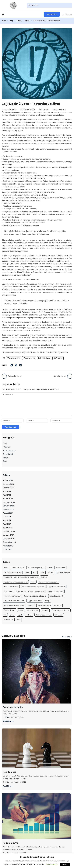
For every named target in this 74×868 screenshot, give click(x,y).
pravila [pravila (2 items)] (21, 610)
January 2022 (9, 506)
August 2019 (8, 546)
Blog (11, 21)
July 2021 (7, 517)
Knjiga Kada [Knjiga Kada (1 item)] (8, 591)
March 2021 (8, 528)
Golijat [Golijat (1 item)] (42, 572)
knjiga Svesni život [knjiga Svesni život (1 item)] (56, 596)
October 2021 (8, 509)
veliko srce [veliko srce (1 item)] (59, 615)
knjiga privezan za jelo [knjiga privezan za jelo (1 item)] (12, 596)
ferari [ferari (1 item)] (35, 572)
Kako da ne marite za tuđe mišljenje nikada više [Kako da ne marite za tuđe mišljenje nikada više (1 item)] (21, 577)
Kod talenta (10, 772)
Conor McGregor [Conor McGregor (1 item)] (18, 568)
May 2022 (7, 491)
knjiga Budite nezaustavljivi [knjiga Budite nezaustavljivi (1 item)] (49, 582)
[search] (29, 5)
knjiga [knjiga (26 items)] (33, 582)
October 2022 (9, 488)
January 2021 (9, 535)
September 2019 (10, 542)
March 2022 (8, 499)
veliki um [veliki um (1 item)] (29, 615)
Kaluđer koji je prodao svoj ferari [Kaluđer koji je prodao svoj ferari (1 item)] (16, 582)
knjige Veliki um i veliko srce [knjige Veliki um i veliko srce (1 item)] (14, 605)
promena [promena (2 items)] (45, 610)
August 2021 (8, 513)
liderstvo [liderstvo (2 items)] (31, 605)
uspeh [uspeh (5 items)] (20, 615)
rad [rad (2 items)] (5, 615)
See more (67, 637)
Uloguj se (67, 14)
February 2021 (9, 531)
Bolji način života (44, 358)
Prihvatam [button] (65, 864)
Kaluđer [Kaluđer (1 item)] (44, 577)
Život (5, 461)
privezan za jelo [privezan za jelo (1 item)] (33, 610)
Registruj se (52, 14)
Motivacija (63, 109)
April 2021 (7, 524)
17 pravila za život (14, 358)
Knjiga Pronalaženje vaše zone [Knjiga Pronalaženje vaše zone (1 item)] (35, 596)
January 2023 (9, 484)
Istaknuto (7, 447)
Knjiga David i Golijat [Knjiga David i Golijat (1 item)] (11, 587)
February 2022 (9, 502)
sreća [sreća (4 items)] (12, 615)
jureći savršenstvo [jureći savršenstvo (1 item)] (63, 572)
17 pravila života (29, 358)
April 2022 (7, 495)
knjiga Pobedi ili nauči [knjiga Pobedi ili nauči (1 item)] (56, 591)
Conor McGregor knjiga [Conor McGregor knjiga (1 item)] (36, 568)
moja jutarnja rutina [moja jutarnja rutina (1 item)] (44, 605)
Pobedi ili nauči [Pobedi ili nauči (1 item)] (9, 610)
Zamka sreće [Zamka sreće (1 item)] (9, 620)
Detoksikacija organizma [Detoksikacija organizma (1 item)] (13, 572)
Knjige (27, 21)
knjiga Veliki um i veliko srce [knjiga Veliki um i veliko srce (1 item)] (14, 601)
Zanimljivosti (8, 454)
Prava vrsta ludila (13, 707)
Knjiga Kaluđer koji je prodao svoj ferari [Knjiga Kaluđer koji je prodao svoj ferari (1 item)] (30, 591)
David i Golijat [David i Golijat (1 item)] (60, 568)
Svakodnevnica (9, 451)
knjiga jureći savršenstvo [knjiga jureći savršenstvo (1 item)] (56, 587)
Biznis (19, 21)
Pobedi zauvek (11, 843)
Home (4, 21)
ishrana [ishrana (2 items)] (51, 572)
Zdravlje (6, 458)
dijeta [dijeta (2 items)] (27, 572)
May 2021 (7, 520)
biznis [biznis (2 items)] (6, 568)
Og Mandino (58, 358)
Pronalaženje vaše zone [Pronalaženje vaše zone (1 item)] (61, 610)
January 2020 (9, 539)
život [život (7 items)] (19, 620)
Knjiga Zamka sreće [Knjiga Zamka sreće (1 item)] (35, 601)
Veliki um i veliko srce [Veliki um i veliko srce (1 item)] (43, 615)
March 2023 (8, 480)
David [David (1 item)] (50, 568)
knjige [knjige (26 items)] (48, 601)
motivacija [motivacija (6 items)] (58, 605)
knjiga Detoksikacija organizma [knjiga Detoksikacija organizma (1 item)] (33, 587)
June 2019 (7, 549)
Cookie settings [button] (52, 864)
